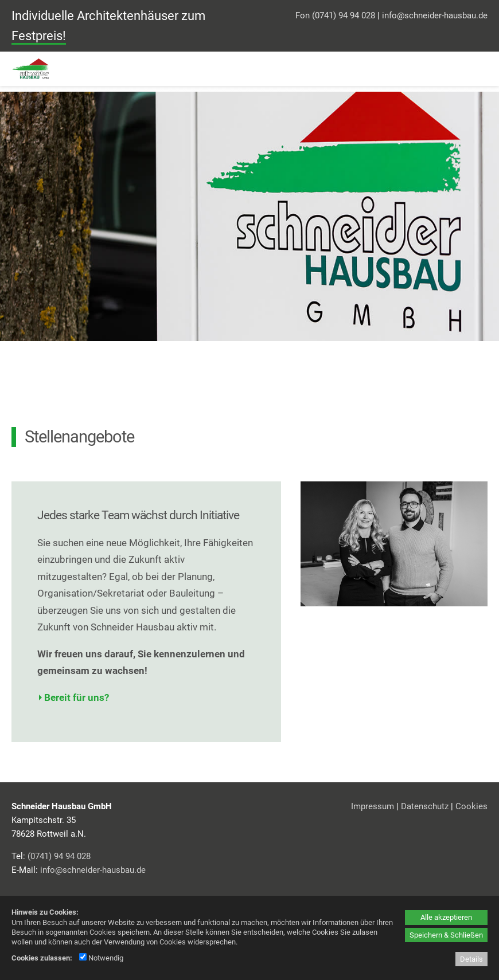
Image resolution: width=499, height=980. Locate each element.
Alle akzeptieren (446, 917)
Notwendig (101, 958)
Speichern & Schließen (446, 935)
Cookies (471, 806)
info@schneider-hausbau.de (435, 15)
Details (471, 959)
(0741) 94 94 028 (59, 856)
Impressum (373, 806)
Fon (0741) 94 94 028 (335, 15)
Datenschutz (425, 806)
